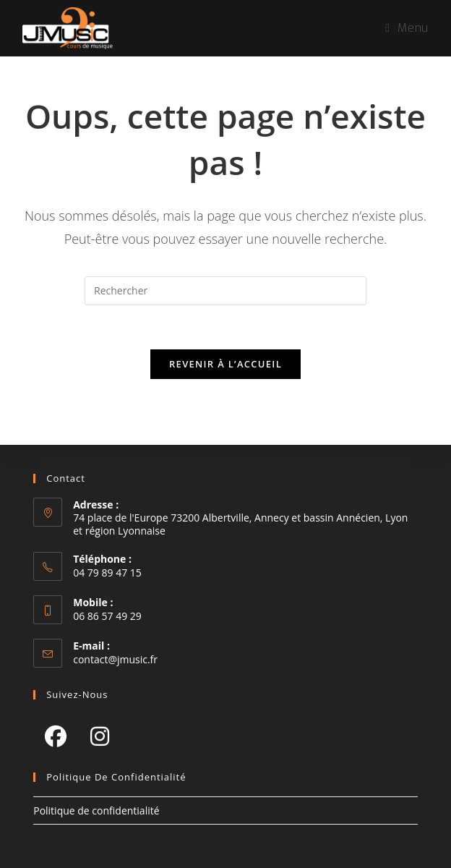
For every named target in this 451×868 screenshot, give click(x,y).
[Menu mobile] (407, 28)
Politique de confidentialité (96, 810)
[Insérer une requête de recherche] (225, 291)
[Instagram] (99, 736)
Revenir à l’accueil (225, 364)
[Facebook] (55, 736)
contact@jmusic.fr (115, 659)
